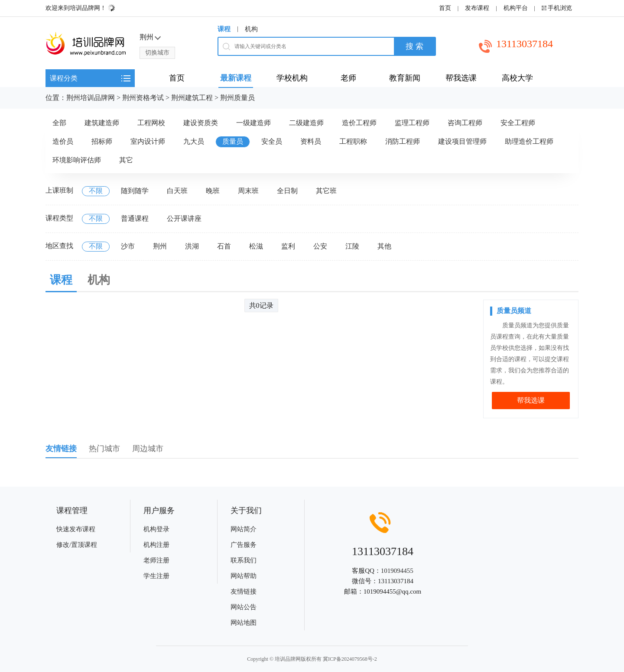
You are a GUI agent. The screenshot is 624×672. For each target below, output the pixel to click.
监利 (288, 246)
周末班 (248, 191)
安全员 (272, 141)
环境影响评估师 (77, 160)
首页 (445, 8)
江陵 (352, 246)
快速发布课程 (76, 529)
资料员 (311, 141)
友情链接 (244, 591)
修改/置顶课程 (77, 545)
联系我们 (244, 560)
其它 (126, 160)
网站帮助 (244, 576)
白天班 (177, 191)
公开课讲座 (184, 218)
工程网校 (151, 123)
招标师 (102, 141)
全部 (59, 123)
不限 (96, 191)
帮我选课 (531, 400)
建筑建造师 (102, 123)
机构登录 (156, 529)
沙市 (128, 246)
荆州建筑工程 (192, 98)
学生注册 (156, 576)
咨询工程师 (465, 123)
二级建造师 (306, 123)
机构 (251, 29)
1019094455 (397, 571)
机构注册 (156, 545)
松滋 (256, 246)
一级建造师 (253, 123)
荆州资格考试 (143, 98)
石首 (224, 246)
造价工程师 (359, 123)
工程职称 (353, 141)
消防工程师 (403, 141)
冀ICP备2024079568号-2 (350, 659)
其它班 (326, 191)
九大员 (194, 141)
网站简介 (244, 529)
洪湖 (192, 246)
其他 (384, 246)
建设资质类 (201, 123)
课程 (224, 29)
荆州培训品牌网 (91, 98)
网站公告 (244, 607)
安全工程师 (518, 123)
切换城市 (157, 53)
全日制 (287, 191)
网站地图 (244, 623)
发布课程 (477, 8)
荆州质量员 (237, 98)
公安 (320, 246)
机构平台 (516, 8)
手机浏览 (560, 8)
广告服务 (244, 545)
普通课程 (135, 218)
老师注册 (156, 560)
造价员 (63, 141)
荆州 (160, 246)
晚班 (213, 191)
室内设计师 (148, 141)
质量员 (233, 141)
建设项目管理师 (462, 141)
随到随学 (135, 191)
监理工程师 (412, 123)
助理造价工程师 (529, 141)
